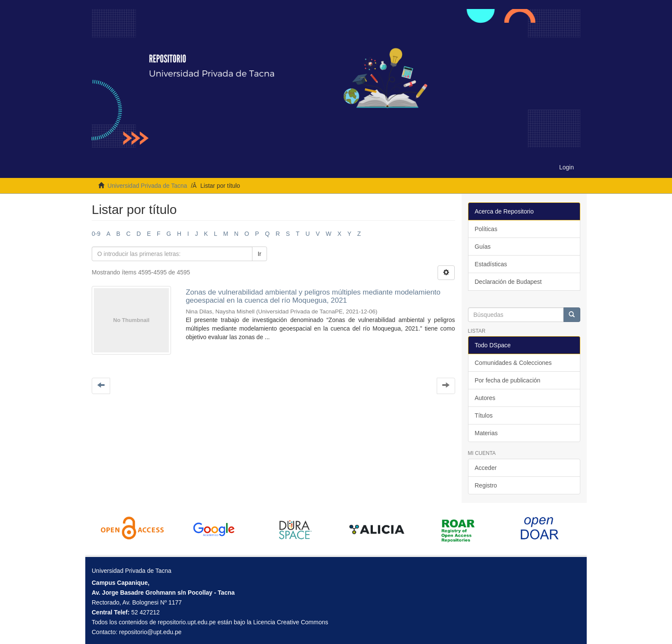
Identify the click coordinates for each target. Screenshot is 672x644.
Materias (486, 433)
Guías (483, 247)
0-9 (96, 234)
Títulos (484, 415)
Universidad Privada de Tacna (147, 186)
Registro (486, 485)
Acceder (486, 468)
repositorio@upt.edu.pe (150, 632)
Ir (259, 254)
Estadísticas (491, 264)
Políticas (486, 229)
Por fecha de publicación (508, 380)
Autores (485, 398)
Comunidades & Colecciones (513, 363)
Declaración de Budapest (508, 282)
